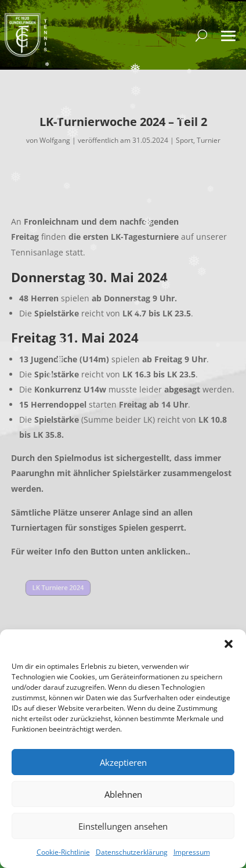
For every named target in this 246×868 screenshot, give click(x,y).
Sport (184, 140)
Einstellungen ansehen (123, 826)
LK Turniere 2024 (58, 588)
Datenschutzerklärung (132, 852)
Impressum (192, 852)
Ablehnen (123, 794)
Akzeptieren (123, 762)
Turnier (209, 140)
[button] (229, 644)
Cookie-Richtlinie (63, 852)
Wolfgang (55, 140)
